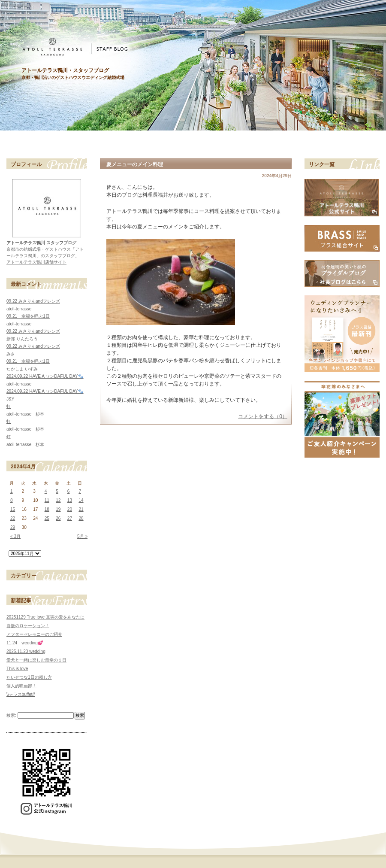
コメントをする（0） (263, 416)
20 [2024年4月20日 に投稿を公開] (70, 509)
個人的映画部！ (21, 686)
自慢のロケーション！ (28, 626)
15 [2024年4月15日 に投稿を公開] (13, 509)
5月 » (82, 536)
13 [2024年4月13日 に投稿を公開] (70, 500)
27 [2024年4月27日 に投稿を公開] (70, 518)
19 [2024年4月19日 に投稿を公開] (58, 509)
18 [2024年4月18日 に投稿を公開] (47, 509)
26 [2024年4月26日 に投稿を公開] (58, 518)
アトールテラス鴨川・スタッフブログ (65, 70)
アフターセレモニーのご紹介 (34, 634)
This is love (17, 669)
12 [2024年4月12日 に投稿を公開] (58, 500)
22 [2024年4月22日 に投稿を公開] (13, 518)
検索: (11, 715)
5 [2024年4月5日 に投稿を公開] (57, 491)
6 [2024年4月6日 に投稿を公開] (69, 491)
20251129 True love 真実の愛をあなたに (45, 617)
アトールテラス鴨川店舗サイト (36, 262)
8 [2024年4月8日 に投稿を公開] (12, 500)
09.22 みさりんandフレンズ (33, 301)
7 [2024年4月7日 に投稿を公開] (80, 491)
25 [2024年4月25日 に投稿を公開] (47, 518)
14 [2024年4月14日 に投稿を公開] (81, 500)
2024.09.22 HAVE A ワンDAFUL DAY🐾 (45, 376)
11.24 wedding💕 (25, 643)
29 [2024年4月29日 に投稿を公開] (13, 527)
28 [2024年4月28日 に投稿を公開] (81, 518)
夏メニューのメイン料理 (135, 164)
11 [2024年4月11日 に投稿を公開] (47, 500)
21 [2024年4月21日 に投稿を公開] (81, 509)
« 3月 (15, 536)
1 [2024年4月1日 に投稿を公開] (12, 491)
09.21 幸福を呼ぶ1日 (28, 316)
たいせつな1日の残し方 (29, 677)
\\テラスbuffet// (21, 694)
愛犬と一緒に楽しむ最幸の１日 (36, 660)
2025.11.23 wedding (26, 651)
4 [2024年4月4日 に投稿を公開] (46, 491)
